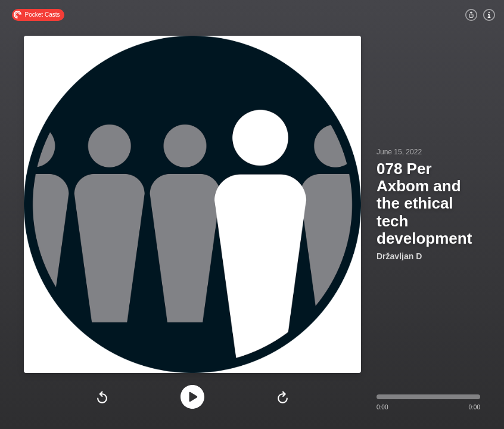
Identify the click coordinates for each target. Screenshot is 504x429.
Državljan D (399, 256)
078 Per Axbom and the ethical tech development (424, 203)
